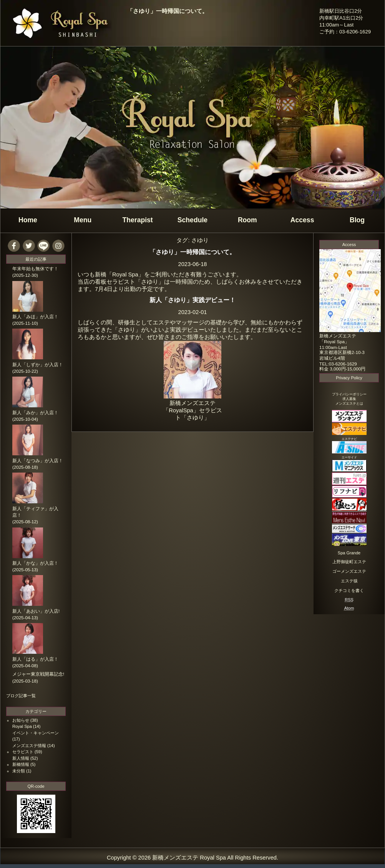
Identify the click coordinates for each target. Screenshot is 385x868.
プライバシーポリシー (349, 394)
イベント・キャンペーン (36, 733)
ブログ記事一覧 (21, 696)
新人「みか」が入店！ (35, 413)
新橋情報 (21, 764)
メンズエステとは (349, 403)
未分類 (19, 771)
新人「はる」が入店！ (35, 659)
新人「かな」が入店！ (35, 563)
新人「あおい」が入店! (36, 611)
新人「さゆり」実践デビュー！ (192, 300)
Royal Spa (22, 726)
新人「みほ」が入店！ (35, 317)
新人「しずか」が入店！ (38, 365)
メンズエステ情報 (29, 746)
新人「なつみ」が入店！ (38, 461)
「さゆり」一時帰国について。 (168, 11)
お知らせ (21, 720)
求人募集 (349, 399)
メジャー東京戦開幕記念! (38, 674)
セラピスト (23, 752)
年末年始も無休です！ (35, 269)
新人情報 (21, 758)
